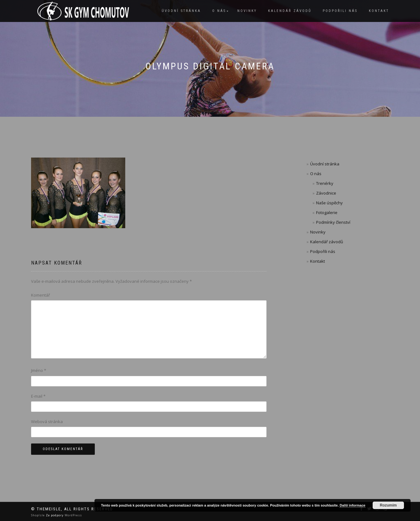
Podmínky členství (333, 222)
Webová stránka (47, 422)
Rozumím (388, 505)
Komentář (40, 295)
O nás (219, 11)
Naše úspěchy (329, 203)
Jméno (39, 370)
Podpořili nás (340, 11)
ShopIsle (38, 515)
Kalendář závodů (290, 11)
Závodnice (326, 193)
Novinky (247, 11)
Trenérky (325, 183)
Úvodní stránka (181, 11)
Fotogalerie (327, 212)
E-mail (38, 396)
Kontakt (379, 11)
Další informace (353, 505)
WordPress (73, 515)
